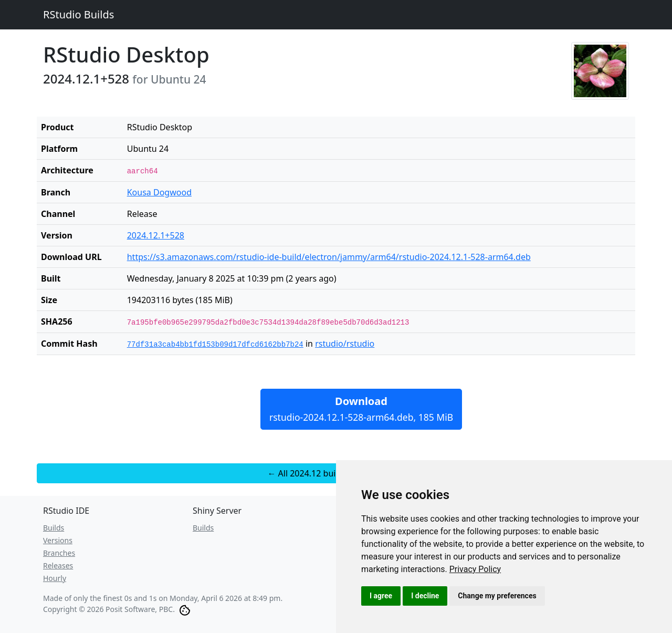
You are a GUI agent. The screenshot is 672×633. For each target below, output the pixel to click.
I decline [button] (425, 596)
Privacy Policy (475, 569)
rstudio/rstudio (345, 344)
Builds (54, 528)
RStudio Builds (78, 14)
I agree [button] (381, 596)
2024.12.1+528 (156, 235)
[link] (475, 569)
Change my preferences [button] (497, 596)
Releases (58, 565)
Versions (58, 540)
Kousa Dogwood (159, 192)
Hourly (55, 578)
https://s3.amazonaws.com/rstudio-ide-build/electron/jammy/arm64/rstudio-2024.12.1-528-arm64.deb (329, 257)
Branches (59, 553)
